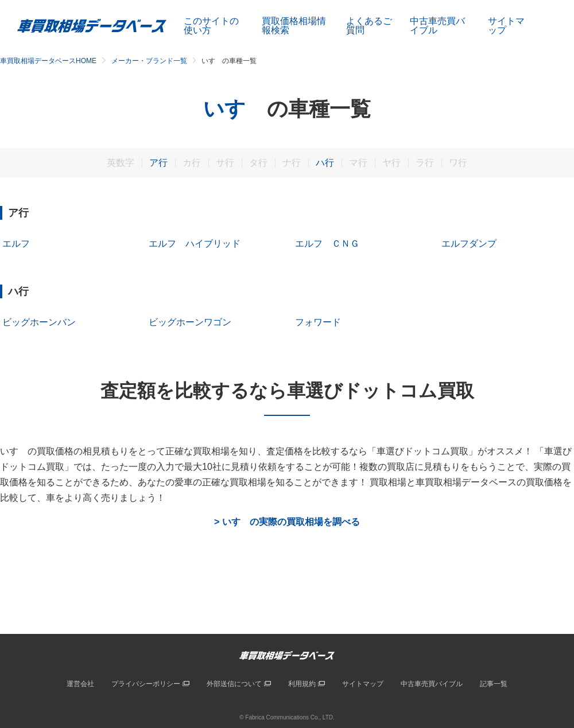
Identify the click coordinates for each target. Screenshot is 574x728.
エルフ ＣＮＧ (327, 244)
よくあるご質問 (369, 26)
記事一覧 (494, 684)
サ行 (225, 163)
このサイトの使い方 (211, 26)
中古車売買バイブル (437, 26)
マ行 (358, 163)
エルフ (16, 244)
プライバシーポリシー (146, 684)
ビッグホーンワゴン (190, 322)
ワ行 (458, 163)
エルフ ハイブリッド (195, 244)
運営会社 (80, 684)
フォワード (318, 322)
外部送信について (234, 684)
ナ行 (292, 163)
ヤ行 (391, 163)
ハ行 (325, 163)
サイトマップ (506, 26)
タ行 (258, 163)
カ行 (192, 163)
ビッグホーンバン (39, 322)
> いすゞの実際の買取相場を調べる (287, 522)
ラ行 (425, 163)
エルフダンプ (469, 244)
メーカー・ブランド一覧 (149, 61)
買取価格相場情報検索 (294, 26)
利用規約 (302, 684)
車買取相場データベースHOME (48, 61)
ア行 (158, 163)
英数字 (121, 163)
